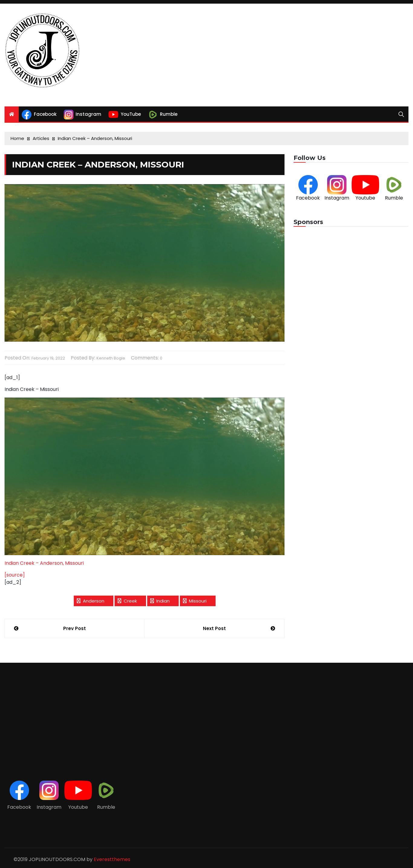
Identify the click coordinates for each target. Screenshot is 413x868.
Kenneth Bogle (111, 358)
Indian (163, 601)
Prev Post (75, 628)
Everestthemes (112, 859)
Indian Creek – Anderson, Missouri (44, 563)
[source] (15, 575)
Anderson (94, 601)
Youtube (365, 198)
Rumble (394, 198)
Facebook (308, 198)
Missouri (198, 601)
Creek (130, 601)
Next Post (214, 628)
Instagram (337, 198)
